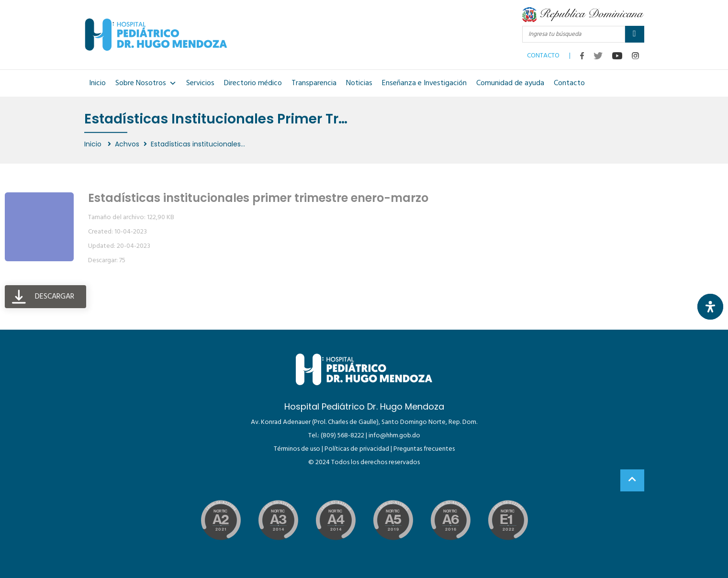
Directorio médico (253, 83)
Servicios (200, 83)
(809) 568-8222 (342, 436)
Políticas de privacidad (357, 449)
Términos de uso (297, 449)
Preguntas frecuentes (424, 449)
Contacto (569, 83)
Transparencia (314, 83)
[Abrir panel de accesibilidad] (710, 307)
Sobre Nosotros (146, 83)
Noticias (359, 83)
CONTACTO (543, 54)
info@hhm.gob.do (394, 436)
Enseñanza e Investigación (424, 83)
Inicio (97, 83)
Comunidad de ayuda (510, 83)
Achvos (127, 144)
